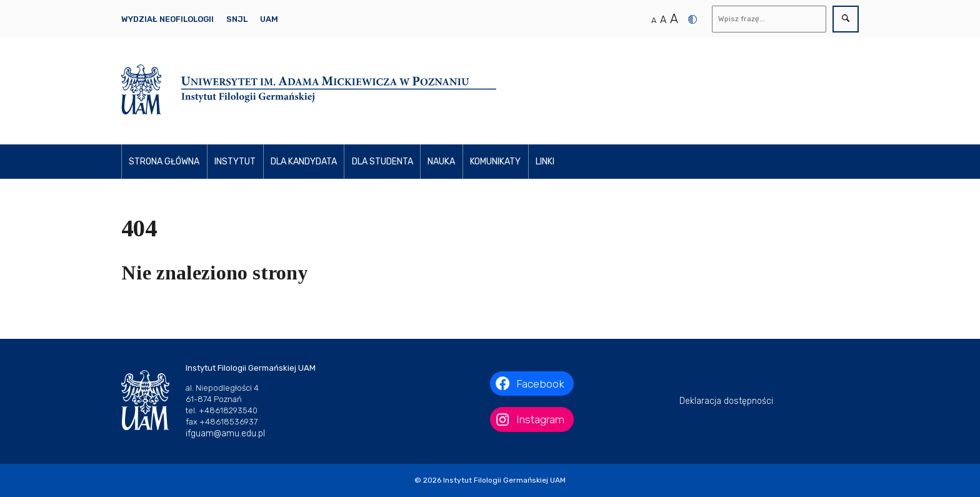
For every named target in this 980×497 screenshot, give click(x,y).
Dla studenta (382, 162)
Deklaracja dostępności (726, 401)
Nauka (441, 162)
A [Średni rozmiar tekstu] (663, 20)
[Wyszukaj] (769, 19)
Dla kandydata (304, 162)
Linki (545, 162)
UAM (269, 19)
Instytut (235, 162)
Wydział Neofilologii (167, 19)
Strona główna (164, 162)
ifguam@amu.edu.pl (225, 434)
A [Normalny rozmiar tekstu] (654, 20)
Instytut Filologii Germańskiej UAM (504, 480)
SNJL (237, 19)
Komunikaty (495, 162)
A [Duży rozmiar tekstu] (674, 19)
